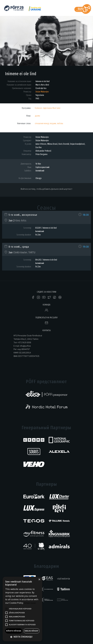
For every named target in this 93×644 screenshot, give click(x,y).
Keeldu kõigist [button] (32, 631)
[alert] (22, 609)
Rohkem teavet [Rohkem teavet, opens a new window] (30, 603)
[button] (7, 40)
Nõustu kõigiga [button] (14, 631)
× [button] (39, 580)
